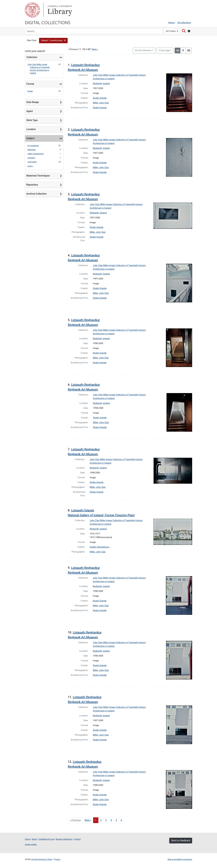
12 (164, 50)
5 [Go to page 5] (116, 820)
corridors (31, 158)
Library (60, 10)
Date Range (33, 102)
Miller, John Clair (101, 103)
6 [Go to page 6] (121, 820)
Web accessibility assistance (180, 859)
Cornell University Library (42, 859)
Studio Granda (100, 98)
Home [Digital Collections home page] (27, 839)
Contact (77, 839)
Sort (143, 50)
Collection (32, 57)
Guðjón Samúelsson (99, 547)
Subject (30, 138)
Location (31, 129)
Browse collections (64, 839)
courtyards (32, 162)
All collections (184, 23)
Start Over (32, 40)
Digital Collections (48, 22)
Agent (30, 111)
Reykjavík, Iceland (101, 84)
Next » (95, 49)
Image (30, 91)
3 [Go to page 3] (106, 820)
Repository (32, 185)
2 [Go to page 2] (101, 820)
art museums (33, 146)
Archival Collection (36, 194)
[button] (53, 41)
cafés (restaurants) (36, 154)
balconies (32, 150)
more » (30, 166)
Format (30, 84)
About (34, 839)
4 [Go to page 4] (111, 820)
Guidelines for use (46, 839)
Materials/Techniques (38, 176)
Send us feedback (181, 840)
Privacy (57, 859)
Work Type (32, 120)
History (172, 23)
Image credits (31, 844)
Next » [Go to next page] (88, 820)
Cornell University (32, 10)
